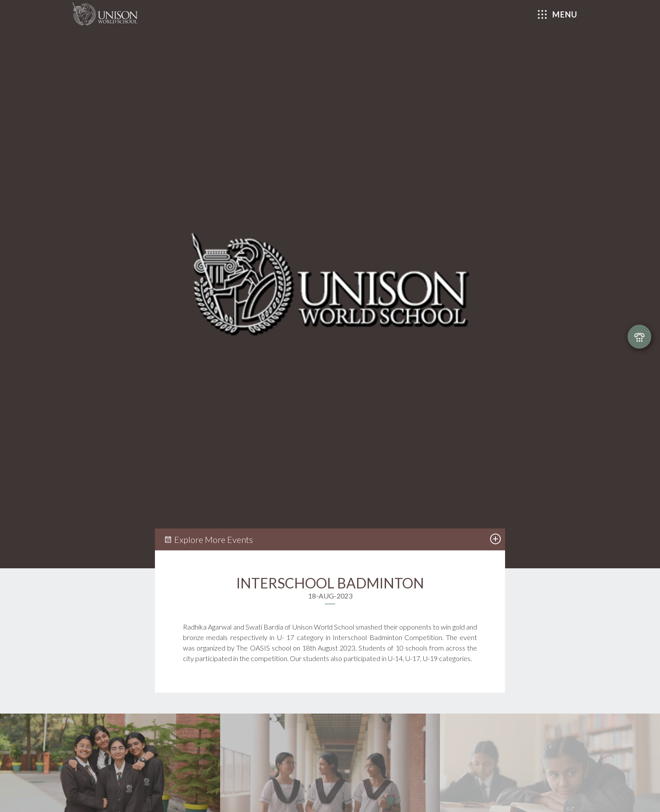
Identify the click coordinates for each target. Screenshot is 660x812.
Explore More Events (208, 539)
